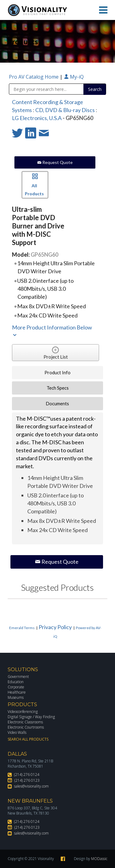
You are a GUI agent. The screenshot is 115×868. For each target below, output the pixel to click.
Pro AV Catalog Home (34, 77)
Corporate (16, 687)
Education (16, 682)
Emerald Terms (22, 628)
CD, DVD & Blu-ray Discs (65, 110)
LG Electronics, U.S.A (37, 118)
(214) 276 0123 (27, 780)
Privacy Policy (55, 627)
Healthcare (17, 692)
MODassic (99, 859)
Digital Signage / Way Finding (31, 717)
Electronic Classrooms (25, 722)
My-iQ (74, 77)
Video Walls (17, 732)
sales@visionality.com (31, 786)
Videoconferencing (23, 712)
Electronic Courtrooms (26, 727)
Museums (16, 697)
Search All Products (28, 739)
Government (18, 677)
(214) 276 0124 (27, 775)
